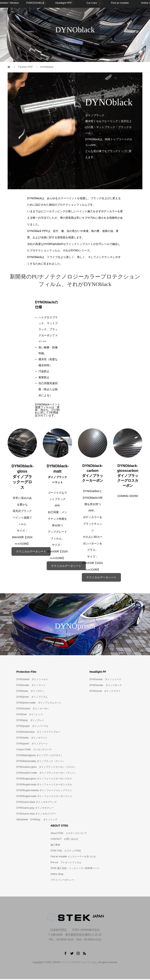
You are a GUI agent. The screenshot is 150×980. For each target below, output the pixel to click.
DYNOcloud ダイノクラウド (105, 692)
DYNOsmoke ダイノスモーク (106, 686)
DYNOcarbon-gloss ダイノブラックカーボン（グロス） (46, 768)
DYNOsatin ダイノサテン (30, 692)
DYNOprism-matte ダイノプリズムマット (39, 704)
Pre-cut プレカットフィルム (66, 863)
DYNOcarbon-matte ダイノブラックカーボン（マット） (47, 774)
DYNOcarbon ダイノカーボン (33, 709)
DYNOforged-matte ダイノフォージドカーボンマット (44, 797)
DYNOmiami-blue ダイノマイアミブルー (38, 733)
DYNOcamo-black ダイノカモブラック (37, 803)
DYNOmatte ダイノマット (31, 686)
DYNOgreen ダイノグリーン (32, 744)
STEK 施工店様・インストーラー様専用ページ (75, 869)
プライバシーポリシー (62, 881)
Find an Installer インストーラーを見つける (73, 857)
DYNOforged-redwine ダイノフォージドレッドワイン (44, 791)
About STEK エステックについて (69, 834)
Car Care (92, 16)
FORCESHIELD (35, 16)
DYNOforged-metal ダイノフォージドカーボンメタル (44, 785)
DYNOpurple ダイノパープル (32, 727)
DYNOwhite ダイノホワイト (32, 739)
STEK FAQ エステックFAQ (66, 851)
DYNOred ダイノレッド (30, 715)
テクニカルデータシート (31, 552)
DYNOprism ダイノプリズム (32, 698)
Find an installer (120, 16)
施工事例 (55, 846)
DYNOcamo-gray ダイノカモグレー (35, 809)
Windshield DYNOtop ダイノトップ (37, 820)
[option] (75, 625)
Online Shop (57, 875)
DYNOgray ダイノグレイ (30, 721)
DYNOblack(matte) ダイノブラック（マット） (41, 762)
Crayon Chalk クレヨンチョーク (34, 750)
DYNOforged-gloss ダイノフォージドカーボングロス (44, 779)
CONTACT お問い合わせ (64, 840)
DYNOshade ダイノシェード (105, 680)
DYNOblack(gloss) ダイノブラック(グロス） (40, 756)
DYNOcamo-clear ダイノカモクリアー (36, 814)
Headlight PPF (63, 16)
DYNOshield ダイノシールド (32, 680)
